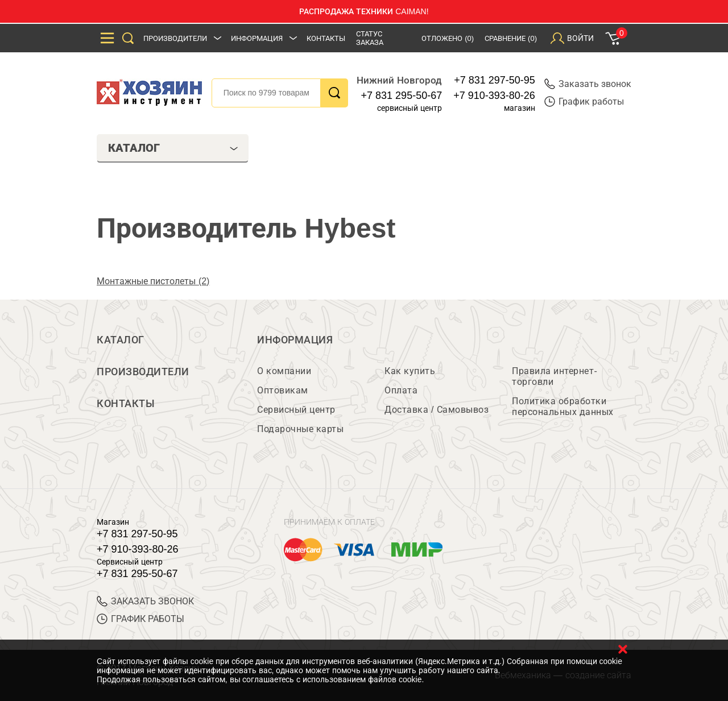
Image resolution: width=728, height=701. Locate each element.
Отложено (448, 38)
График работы (584, 101)
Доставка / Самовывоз (437, 410)
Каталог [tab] (173, 148)
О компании (284, 371)
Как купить (410, 371)
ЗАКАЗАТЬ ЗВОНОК (145, 601)
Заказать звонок (588, 84)
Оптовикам (283, 390)
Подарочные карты (300, 429)
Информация (257, 38)
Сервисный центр (296, 410)
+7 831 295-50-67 (402, 96)
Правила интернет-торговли (555, 376)
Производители (175, 38)
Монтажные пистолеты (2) (153, 281)
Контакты (326, 38)
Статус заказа (370, 38)
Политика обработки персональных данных (563, 407)
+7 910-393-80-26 (494, 96)
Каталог (121, 340)
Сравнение (511, 38)
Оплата (401, 390)
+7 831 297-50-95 (495, 80)
